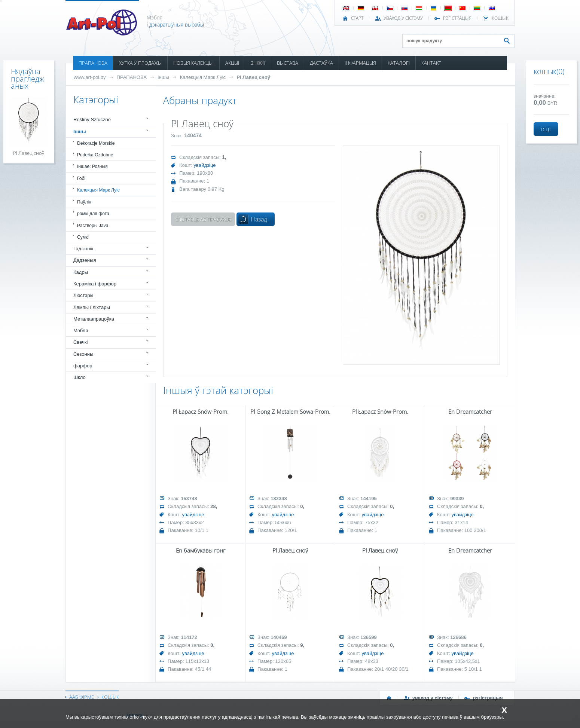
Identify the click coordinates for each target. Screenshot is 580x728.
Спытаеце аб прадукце (203, 219)
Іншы (163, 77)
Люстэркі (83, 295)
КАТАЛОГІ (399, 63)
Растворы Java (93, 226)
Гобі (81, 178)
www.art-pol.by (90, 77)
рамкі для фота (93, 214)
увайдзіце (205, 165)
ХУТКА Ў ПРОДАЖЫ (140, 63)
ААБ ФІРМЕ (82, 697)
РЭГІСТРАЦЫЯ (457, 18)
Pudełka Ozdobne (95, 155)
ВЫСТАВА (288, 63)
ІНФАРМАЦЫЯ (360, 63)
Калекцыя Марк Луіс (203, 77)
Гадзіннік (83, 249)
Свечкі (80, 342)
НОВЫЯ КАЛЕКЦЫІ (193, 63)
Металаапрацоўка (94, 319)
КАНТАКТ (431, 63)
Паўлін (84, 202)
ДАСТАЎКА (321, 63)
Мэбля (81, 331)
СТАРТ (357, 18)
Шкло (80, 377)
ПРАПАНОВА (93, 63)
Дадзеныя (85, 260)
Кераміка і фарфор (95, 284)
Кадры (81, 272)
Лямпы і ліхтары (92, 307)
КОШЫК (500, 18)
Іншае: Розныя (92, 166)
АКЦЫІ (232, 63)
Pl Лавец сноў (253, 77)
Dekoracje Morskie (96, 143)
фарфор (83, 366)
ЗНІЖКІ (258, 63)
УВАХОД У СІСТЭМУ (403, 18)
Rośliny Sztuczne (92, 120)
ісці (546, 129)
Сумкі (83, 237)
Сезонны (83, 354)
